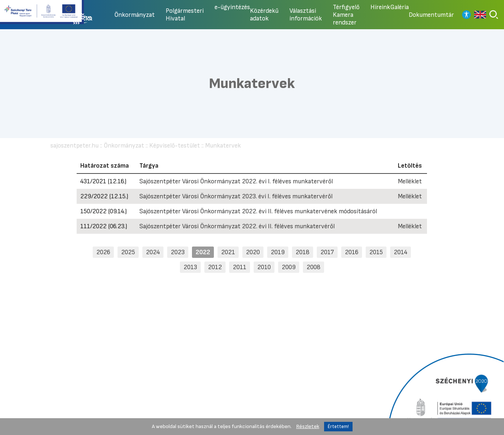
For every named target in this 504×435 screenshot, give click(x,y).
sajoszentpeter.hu (74, 146)
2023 (178, 252)
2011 (240, 267)
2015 (376, 252)
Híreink (380, 7)
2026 (103, 252)
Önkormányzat (134, 15)
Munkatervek (223, 146)
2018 (303, 252)
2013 (190, 267)
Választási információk (306, 15)
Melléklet (410, 181)
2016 (352, 252)
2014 (401, 252)
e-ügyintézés (232, 7)
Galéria (399, 7)
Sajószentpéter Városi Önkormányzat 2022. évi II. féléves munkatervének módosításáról (258, 211)
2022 (203, 252)
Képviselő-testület (175, 146)
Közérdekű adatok (264, 15)
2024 (153, 252)
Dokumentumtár (431, 15)
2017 (327, 252)
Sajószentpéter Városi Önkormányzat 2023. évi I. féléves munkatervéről (236, 196)
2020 (253, 252)
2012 (215, 267)
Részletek (308, 426)
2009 (289, 267)
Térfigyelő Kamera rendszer (346, 15)
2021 (228, 252)
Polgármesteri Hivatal (185, 15)
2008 (313, 267)
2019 (278, 252)
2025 (128, 252)
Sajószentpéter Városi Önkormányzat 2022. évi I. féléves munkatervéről (236, 181)
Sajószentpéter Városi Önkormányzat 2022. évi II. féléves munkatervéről (237, 226)
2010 (264, 267)
